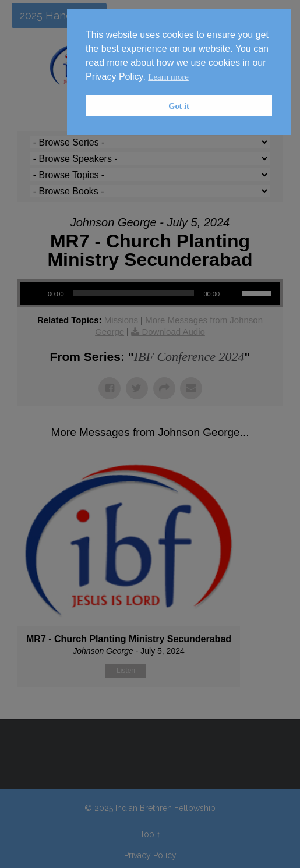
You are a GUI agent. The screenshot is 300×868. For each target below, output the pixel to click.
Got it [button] (179, 106)
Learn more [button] (168, 77)
